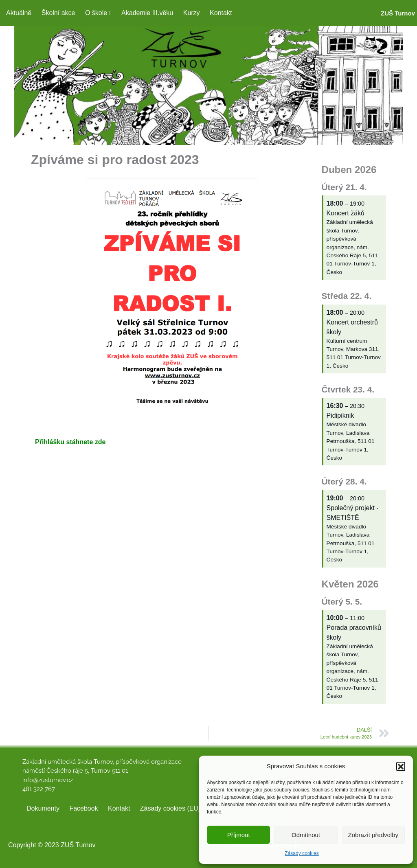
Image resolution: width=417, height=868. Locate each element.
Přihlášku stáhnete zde (70, 442)
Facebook (83, 808)
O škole (96, 13)
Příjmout (239, 835)
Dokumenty (43, 808)
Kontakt (221, 13)
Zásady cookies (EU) (170, 808)
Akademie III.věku (147, 13)
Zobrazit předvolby (373, 835)
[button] (401, 766)
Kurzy (192, 13)
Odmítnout (306, 835)
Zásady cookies (302, 853)
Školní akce (58, 13)
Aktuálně (19, 13)
